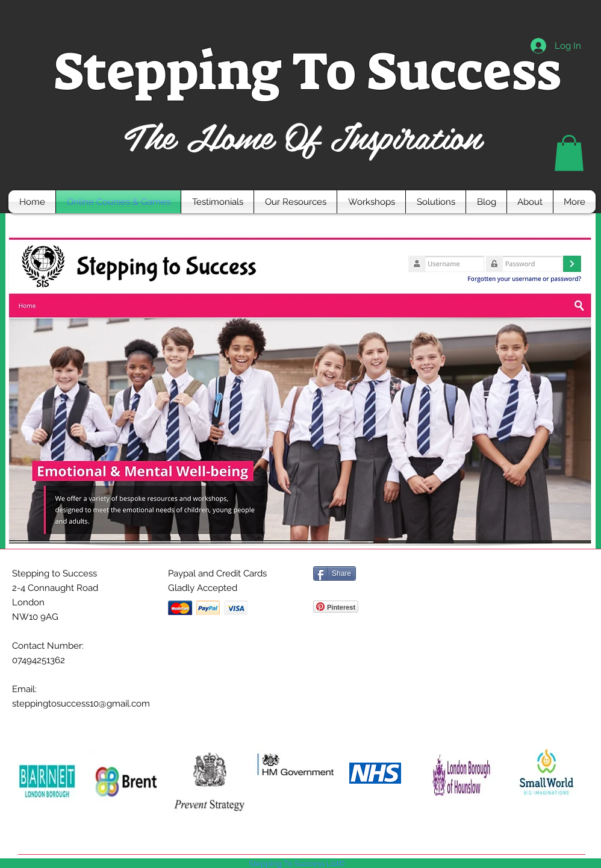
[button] (569, 153)
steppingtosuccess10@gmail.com (81, 704)
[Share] (335, 573)
